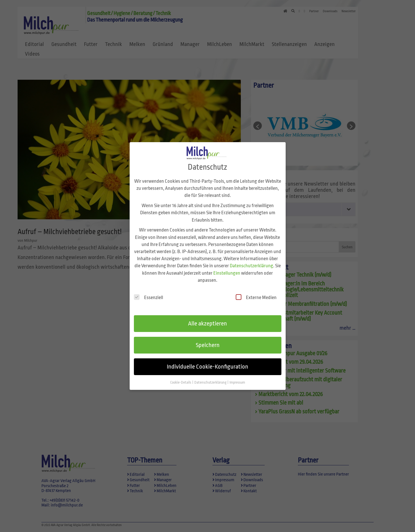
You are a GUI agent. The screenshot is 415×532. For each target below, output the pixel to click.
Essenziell (148, 291)
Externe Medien (256, 291)
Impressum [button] (237, 376)
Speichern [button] (208, 339)
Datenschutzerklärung (251, 260)
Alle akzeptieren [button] (207, 317)
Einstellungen (227, 267)
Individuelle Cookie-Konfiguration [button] (207, 360)
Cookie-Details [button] (181, 376)
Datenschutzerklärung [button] (211, 376)
